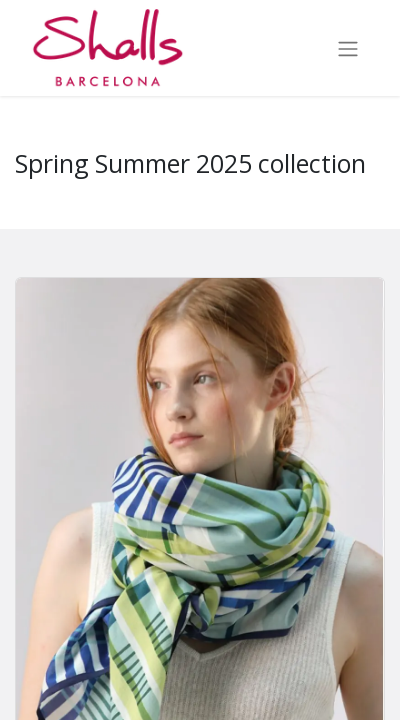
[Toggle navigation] (348, 48)
